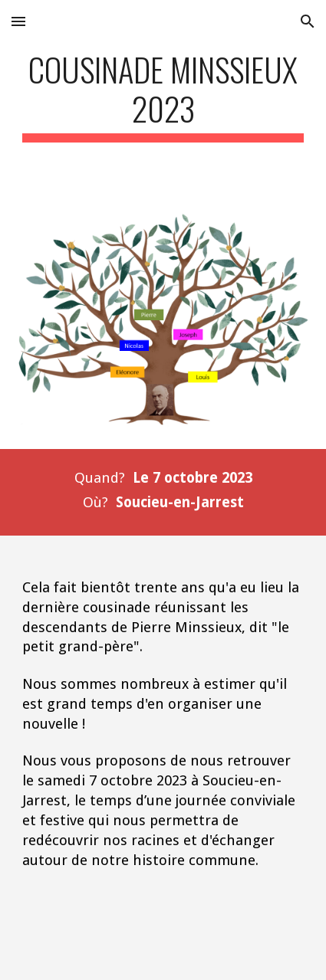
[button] (18, 21)
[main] (163, 96)
